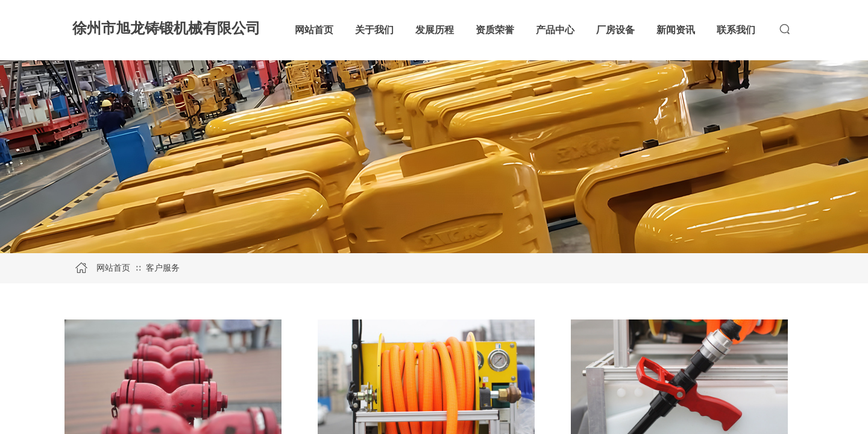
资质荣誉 (495, 30)
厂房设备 (615, 30)
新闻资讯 (676, 30)
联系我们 (736, 30)
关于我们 (374, 30)
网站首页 (314, 30)
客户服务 (163, 268)
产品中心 (555, 30)
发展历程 (435, 30)
